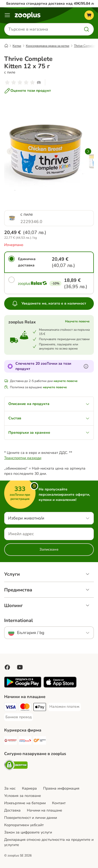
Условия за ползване (23, 796)
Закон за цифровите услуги (28, 832)
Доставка (12, 810)
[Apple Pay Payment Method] (40, 708)
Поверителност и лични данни (31, 818)
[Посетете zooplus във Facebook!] (7, 667)
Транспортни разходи (23, 458)
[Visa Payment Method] (10, 708)
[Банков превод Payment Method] (19, 717)
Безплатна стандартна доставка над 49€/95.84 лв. (51, 4)
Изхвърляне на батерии (25, 803)
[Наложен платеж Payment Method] (64, 707)
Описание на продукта (49, 404)
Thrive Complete (85, 46)
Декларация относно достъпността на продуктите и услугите (49, 842)
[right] (88, 151)
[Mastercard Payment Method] (25, 708)
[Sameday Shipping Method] (10, 741)
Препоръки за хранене (49, 433)
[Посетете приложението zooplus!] (23, 686)
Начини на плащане (45, 810)
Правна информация (61, 788)
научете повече (66, 381)
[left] (10, 151)
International (19, 620)
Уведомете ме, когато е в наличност (49, 304)
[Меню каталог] (7, 15)
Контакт (59, 803)
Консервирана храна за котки (48, 46)
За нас (10, 788)
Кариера (29, 788)
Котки (17, 46)
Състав (49, 418)
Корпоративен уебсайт (24, 825)
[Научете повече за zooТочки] (86, 366)
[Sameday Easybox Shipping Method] (25, 741)
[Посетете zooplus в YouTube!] (20, 667)
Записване (49, 549)
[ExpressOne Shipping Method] (40, 741)
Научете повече (77, 321)
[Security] (16, 766)
